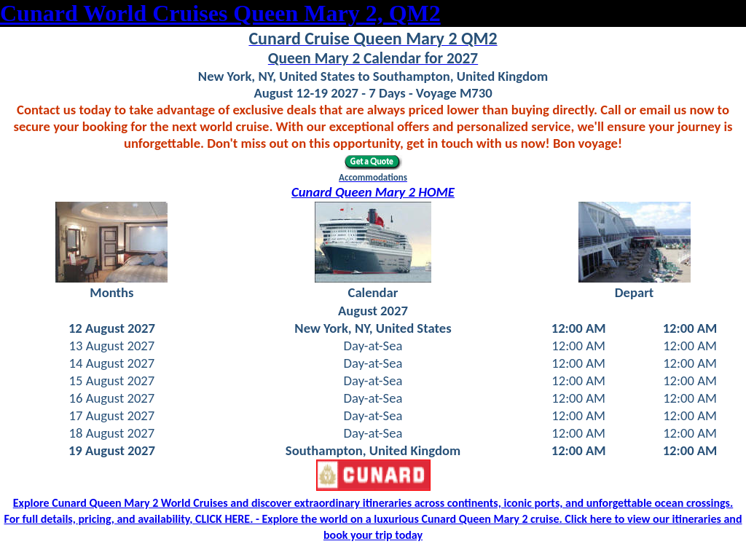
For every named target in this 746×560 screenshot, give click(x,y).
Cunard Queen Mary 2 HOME (373, 192)
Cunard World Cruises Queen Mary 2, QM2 (220, 13)
